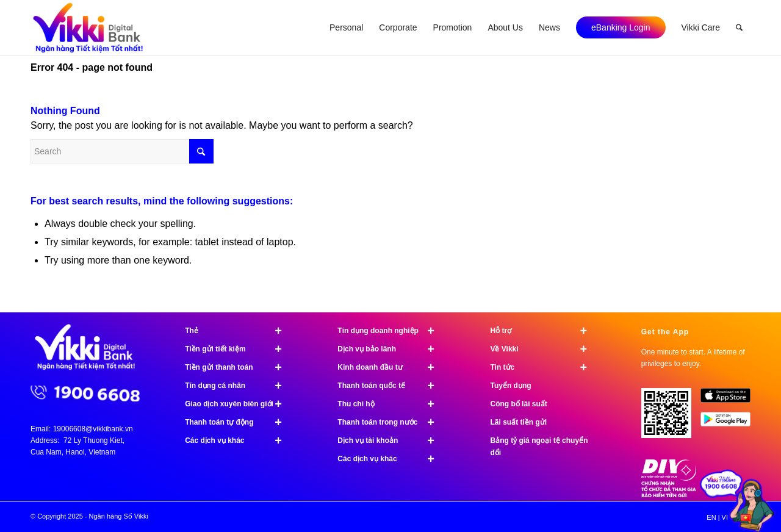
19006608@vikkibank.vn (93, 429)
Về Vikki (544, 349)
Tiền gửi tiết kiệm (239, 349)
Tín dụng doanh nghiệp (391, 331)
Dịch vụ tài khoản (391, 440)
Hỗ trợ (544, 331)
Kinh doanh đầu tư (391, 367)
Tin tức (544, 367)
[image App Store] (730, 400)
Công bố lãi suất (518, 404)
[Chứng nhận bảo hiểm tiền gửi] (669, 495)
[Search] (739, 27)
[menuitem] (346, 27)
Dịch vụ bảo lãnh (391, 349)
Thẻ (239, 331)
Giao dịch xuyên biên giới (239, 404)
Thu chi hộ (391, 404)
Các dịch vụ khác (239, 440)
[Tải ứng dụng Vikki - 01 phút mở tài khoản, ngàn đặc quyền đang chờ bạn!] (671, 418)
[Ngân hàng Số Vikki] (88, 27)
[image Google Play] (730, 424)
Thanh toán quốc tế (391, 386)
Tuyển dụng (510, 386)
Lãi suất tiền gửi (518, 422)
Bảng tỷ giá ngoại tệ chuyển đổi (539, 447)
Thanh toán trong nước (391, 422)
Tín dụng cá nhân (239, 386)
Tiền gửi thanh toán (239, 367)
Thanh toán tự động (239, 422)
